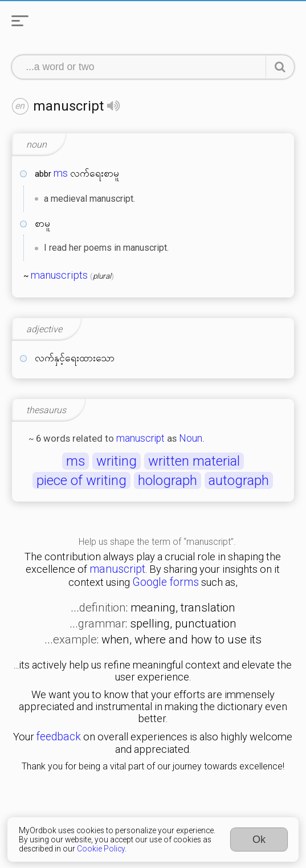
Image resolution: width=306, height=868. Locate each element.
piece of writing (81, 480)
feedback (59, 737)
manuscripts (59, 275)
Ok (259, 840)
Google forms (166, 582)
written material (194, 461)
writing (117, 461)
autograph (239, 480)
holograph (168, 480)
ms (61, 173)
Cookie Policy (101, 849)
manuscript (140, 438)
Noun (191, 438)
